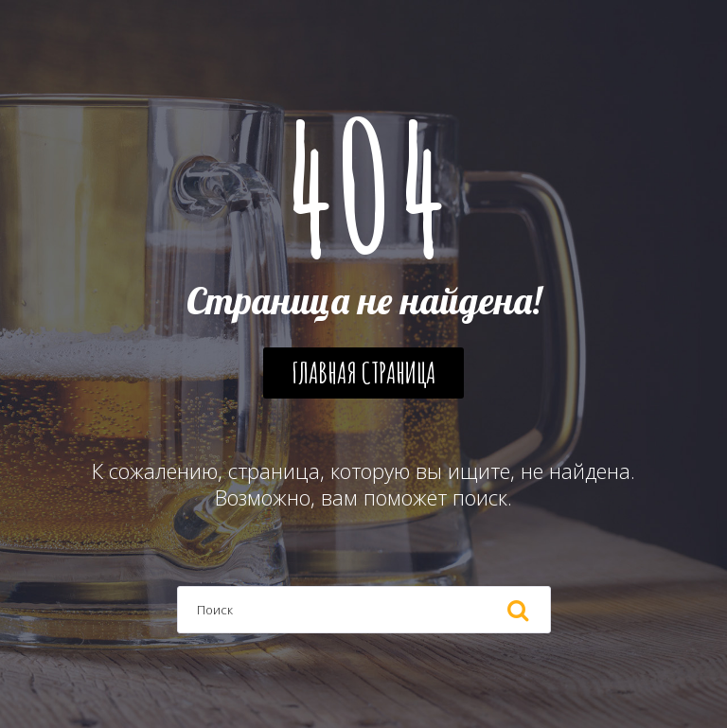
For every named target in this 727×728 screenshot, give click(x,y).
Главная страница (363, 373)
